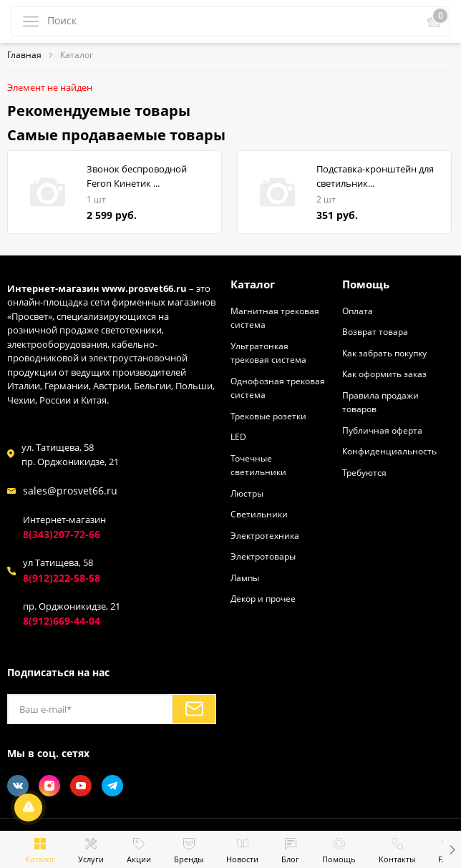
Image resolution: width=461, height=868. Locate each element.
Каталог (253, 284)
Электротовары (263, 556)
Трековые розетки (268, 416)
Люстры (247, 493)
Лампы (245, 577)
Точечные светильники (258, 465)
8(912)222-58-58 (62, 578)
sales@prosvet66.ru (70, 491)
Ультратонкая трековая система (268, 353)
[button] (452, 849)
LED (238, 437)
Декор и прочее (263, 598)
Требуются (364, 472)
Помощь (366, 284)
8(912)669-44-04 (62, 621)
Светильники (259, 514)
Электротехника (265, 535)
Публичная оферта (382, 430)
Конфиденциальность (389, 451)
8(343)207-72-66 (62, 534)
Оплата (358, 311)
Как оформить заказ (384, 374)
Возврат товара (375, 331)
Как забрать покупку (384, 353)
